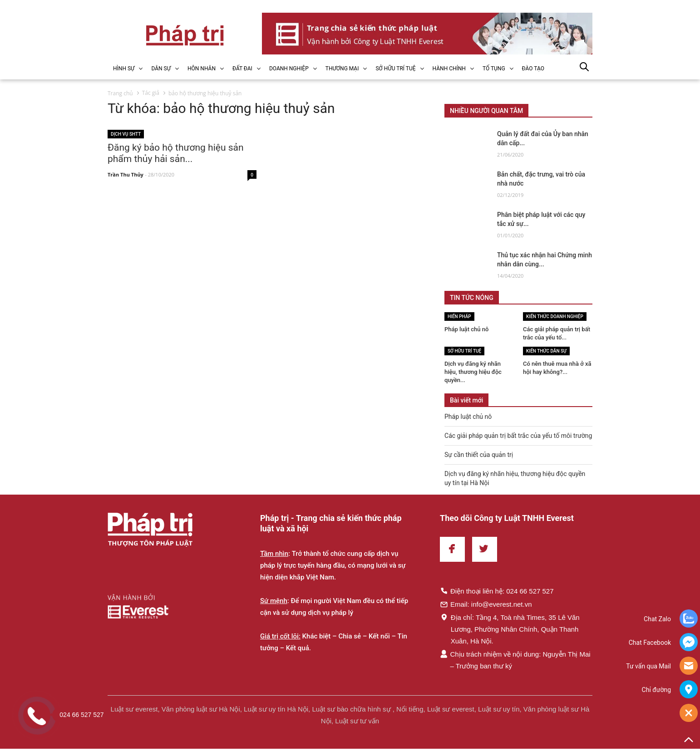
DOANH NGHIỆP (289, 69)
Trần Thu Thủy (126, 175)
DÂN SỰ (161, 69)
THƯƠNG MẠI (342, 69)
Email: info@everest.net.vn (486, 604)
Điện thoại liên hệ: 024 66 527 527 (497, 591)
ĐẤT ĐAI (242, 69)
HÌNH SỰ (124, 69)
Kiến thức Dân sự (546, 351)
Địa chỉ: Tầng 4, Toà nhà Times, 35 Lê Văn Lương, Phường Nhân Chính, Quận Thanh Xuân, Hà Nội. (510, 629)
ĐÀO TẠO (533, 69)
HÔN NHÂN (202, 69)
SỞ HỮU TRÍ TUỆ (395, 69)
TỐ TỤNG (494, 69)
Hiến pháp (459, 317)
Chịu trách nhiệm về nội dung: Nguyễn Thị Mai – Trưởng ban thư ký (515, 660)
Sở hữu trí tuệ (464, 351)
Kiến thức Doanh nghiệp (555, 317)
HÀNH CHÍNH (449, 69)
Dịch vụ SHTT (126, 134)
